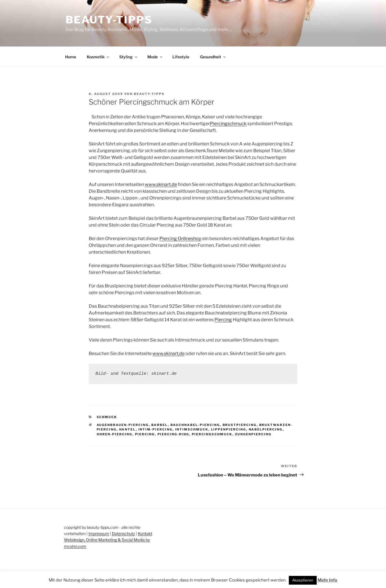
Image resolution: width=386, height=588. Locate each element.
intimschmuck (192, 429)
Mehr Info (327, 580)
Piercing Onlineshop (180, 238)
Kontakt (145, 533)
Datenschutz (123, 533)
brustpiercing (240, 425)
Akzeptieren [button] (303, 580)
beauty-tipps (149, 94)
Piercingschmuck (228, 124)
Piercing (223, 320)
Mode (155, 57)
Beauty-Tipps (109, 20)
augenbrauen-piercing (123, 425)
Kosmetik (98, 57)
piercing (145, 434)
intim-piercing (156, 429)
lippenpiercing (229, 429)
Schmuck (107, 417)
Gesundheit (213, 57)
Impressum (99, 533)
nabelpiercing (266, 429)
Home (71, 57)
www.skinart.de (161, 184)
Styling (129, 57)
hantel (127, 429)
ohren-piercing (115, 434)
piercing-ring (173, 434)
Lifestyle (181, 57)
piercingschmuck (212, 434)
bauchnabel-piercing (195, 425)
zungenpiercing (253, 434)
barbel (160, 425)
